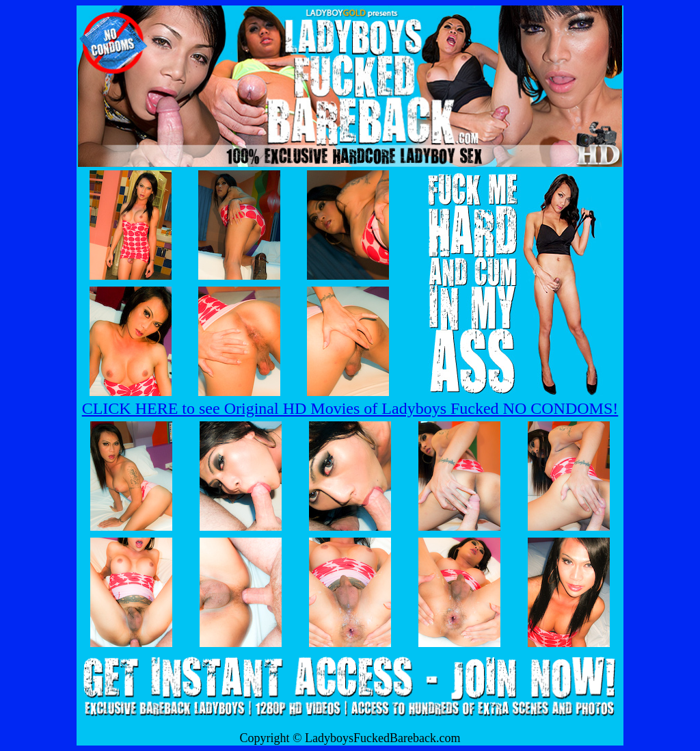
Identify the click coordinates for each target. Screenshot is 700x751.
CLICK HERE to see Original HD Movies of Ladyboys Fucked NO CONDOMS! (350, 408)
